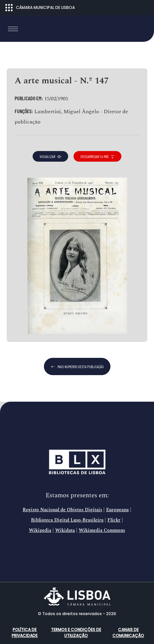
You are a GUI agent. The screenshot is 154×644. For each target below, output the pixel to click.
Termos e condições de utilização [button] (76, 633)
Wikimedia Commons (102, 530)
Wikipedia (40, 530)
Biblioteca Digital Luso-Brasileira (67, 520)
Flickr (114, 520)
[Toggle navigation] (13, 29)
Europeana (117, 510)
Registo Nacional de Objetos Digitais (62, 510)
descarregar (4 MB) (97, 156)
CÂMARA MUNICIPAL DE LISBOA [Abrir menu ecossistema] (40, 8)
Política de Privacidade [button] (25, 633)
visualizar (50, 156)
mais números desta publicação (77, 366)
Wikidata (65, 530)
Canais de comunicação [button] (128, 633)
